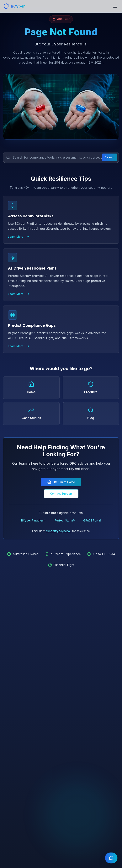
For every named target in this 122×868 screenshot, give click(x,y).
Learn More (19, 237)
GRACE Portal (92, 520)
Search (110, 157)
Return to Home (61, 482)
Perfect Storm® (65, 520)
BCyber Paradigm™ (34, 520)
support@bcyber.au (59, 531)
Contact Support (61, 494)
